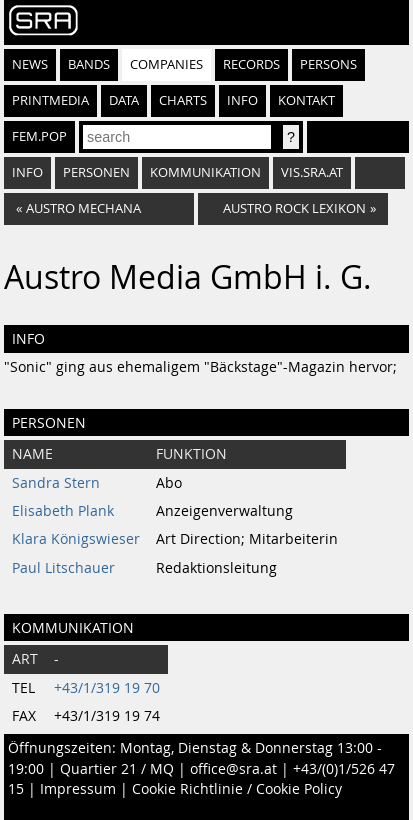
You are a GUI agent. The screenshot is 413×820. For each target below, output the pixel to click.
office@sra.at (233, 769)
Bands (89, 64)
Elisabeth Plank (63, 511)
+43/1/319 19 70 (107, 688)
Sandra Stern (56, 483)
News (30, 64)
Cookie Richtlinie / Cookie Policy (237, 789)
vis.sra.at (312, 172)
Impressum (78, 789)
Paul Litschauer (63, 568)
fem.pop (39, 136)
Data (124, 100)
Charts (183, 100)
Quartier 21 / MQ (117, 769)
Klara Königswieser (76, 539)
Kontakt (306, 100)
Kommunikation (205, 172)
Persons (328, 64)
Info (242, 100)
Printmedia (50, 100)
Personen (96, 172)
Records (251, 64)
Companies (166, 64)
